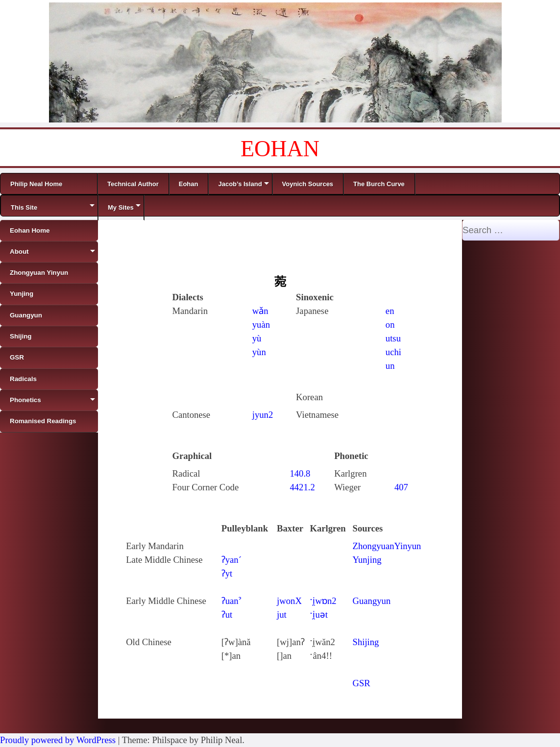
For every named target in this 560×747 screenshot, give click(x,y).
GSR (362, 683)
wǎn (260, 311)
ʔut (227, 614)
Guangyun (372, 601)
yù (257, 338)
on (390, 325)
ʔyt (227, 573)
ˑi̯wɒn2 (323, 601)
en (390, 311)
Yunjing (367, 560)
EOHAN (280, 149)
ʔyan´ (231, 560)
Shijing (366, 642)
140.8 (300, 473)
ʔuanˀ (231, 601)
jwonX (289, 601)
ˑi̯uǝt (319, 614)
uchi (393, 352)
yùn (259, 352)
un (390, 366)
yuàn (261, 325)
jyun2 (263, 415)
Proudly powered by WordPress (58, 740)
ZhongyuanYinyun (387, 546)
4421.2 (302, 487)
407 (401, 487)
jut (282, 614)
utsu (393, 338)
